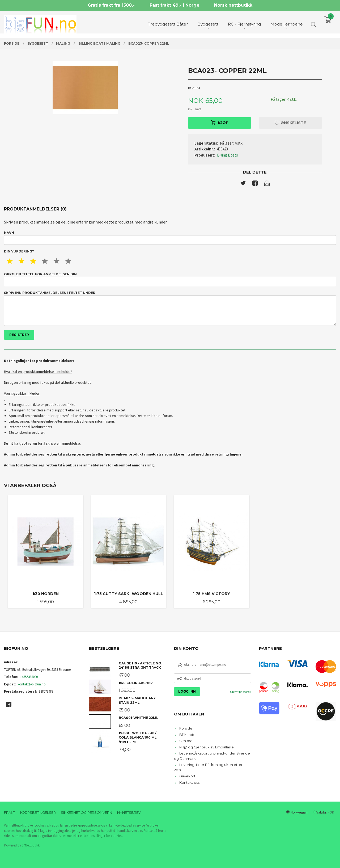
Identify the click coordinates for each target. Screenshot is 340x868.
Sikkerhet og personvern (86, 812)
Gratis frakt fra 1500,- (111, 5)
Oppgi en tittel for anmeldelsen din (170, 279)
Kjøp (220, 123)
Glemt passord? (241, 692)
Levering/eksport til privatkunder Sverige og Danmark (212, 756)
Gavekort (187, 776)
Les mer (67, 836)
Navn (170, 238)
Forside (186, 728)
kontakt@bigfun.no (32, 684)
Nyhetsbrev (129, 812)
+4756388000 (29, 677)
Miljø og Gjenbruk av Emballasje (207, 747)
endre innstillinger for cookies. (101, 836)
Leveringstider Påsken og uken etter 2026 (208, 767)
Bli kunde (187, 735)
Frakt (10, 812)
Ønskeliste (290, 123)
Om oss (186, 741)
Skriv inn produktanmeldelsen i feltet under (170, 308)
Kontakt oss (189, 782)
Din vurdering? (19, 251)
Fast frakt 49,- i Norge (175, 5)
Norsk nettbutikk (233, 5)
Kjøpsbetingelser (38, 812)
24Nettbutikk (31, 845)
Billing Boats (228, 155)
